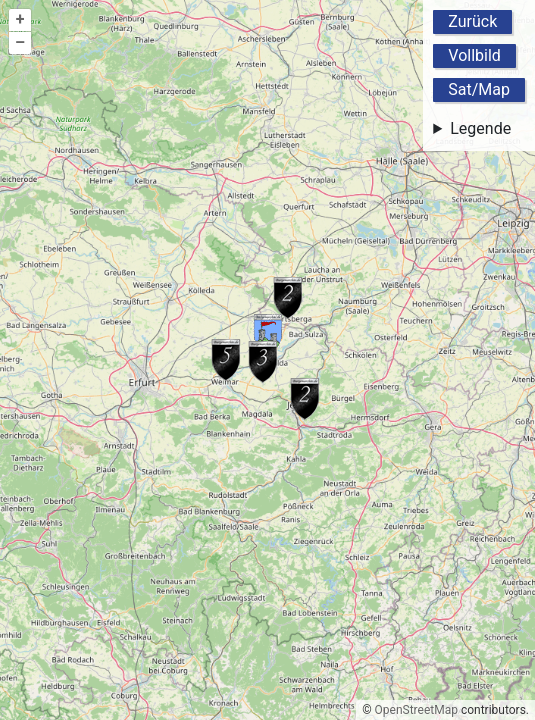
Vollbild (474, 55)
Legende (480, 128)
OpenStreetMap (416, 710)
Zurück (472, 21)
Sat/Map (479, 89)
